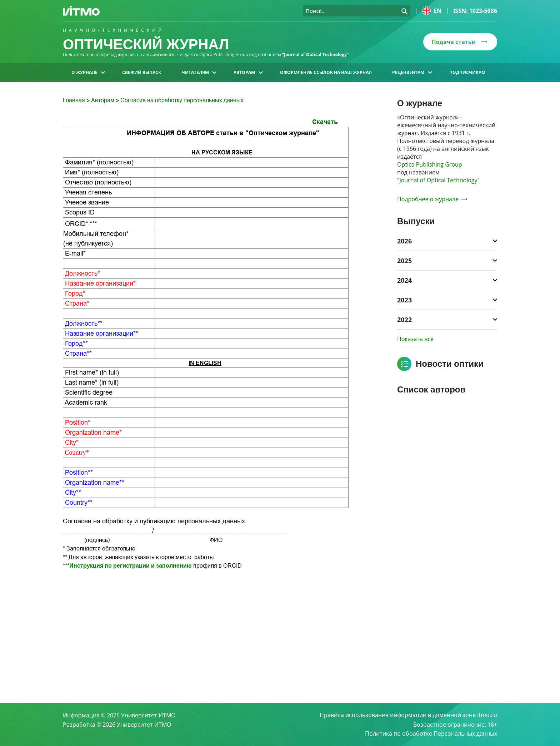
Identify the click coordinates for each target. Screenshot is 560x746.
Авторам (248, 72)
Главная (75, 100)
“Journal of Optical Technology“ (316, 55)
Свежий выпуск (142, 72)
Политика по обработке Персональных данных (431, 734)
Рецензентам (412, 72)
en (432, 11)
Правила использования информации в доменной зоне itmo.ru (408, 715)
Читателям (199, 72)
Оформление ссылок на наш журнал (326, 72)
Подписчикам (467, 72)
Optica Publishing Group (430, 164)
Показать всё (415, 339)
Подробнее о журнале (432, 199)
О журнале (88, 72)
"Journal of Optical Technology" (438, 180)
